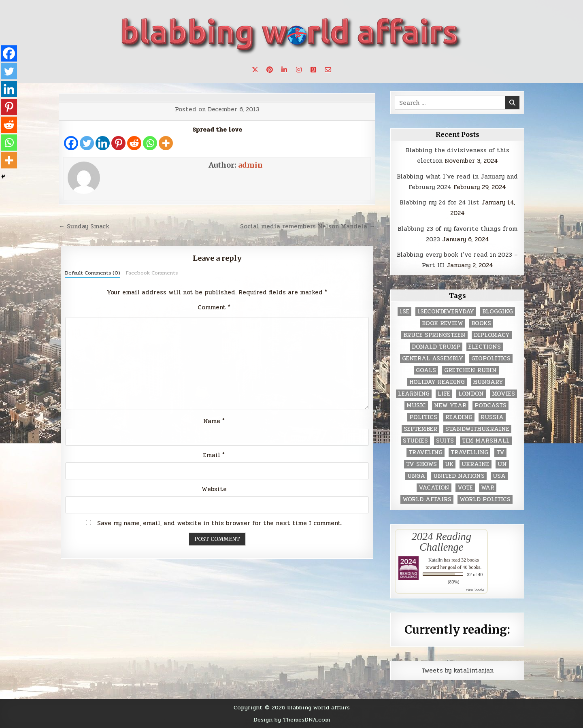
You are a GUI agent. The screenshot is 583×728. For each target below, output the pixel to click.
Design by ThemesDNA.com (292, 719)
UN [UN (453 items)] (502, 464)
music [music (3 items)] (416, 406)
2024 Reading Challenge (442, 542)
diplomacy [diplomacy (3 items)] (492, 335)
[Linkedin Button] (284, 70)
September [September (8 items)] (420, 429)
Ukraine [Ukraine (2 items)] (476, 464)
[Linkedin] (103, 143)
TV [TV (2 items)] (500, 452)
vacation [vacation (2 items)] (434, 488)
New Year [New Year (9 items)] (450, 406)
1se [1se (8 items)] (404, 312)
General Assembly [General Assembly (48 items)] (433, 359)
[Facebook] (71, 143)
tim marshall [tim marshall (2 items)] (486, 441)
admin (250, 165)
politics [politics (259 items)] (423, 417)
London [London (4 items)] (471, 394)
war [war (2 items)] (488, 488)
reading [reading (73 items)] (459, 417)
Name (214, 421)
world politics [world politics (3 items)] (485, 499)
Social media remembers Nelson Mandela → (308, 226)
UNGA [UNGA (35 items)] (416, 476)
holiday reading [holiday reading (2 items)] (437, 382)
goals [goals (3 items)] (426, 370)
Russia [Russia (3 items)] (492, 417)
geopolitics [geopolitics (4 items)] (491, 359)
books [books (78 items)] (481, 323)
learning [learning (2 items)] (414, 394)
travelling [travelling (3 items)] (469, 452)
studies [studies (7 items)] (415, 441)
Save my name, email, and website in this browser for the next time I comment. (220, 523)
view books (475, 589)
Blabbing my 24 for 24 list (439, 202)
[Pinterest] (118, 143)
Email (214, 455)
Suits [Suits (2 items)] (445, 441)
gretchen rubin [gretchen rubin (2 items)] (470, 370)
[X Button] (255, 70)
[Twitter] (87, 143)
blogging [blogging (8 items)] (498, 312)
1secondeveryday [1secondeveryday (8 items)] (446, 312)
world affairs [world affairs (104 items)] (427, 499)
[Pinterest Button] (270, 70)
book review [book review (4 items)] (443, 323)
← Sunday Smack (84, 226)
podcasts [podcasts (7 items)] (490, 406)
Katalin (435, 560)
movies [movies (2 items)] (503, 394)
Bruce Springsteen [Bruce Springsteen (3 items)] (434, 335)
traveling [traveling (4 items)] (426, 452)
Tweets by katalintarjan (457, 671)
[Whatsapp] (150, 143)
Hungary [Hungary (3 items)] (488, 382)
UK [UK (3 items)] (449, 464)
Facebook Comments (152, 273)
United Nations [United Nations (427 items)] (459, 476)
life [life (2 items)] (444, 394)
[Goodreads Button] (313, 70)
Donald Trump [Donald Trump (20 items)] (436, 347)
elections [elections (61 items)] (485, 347)
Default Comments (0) (93, 273)
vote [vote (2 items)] (465, 488)
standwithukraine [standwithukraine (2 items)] (477, 429)
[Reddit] (134, 143)
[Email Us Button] (328, 70)
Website (214, 489)
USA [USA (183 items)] (499, 476)
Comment (214, 307)
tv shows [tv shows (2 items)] (421, 464)
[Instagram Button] (299, 70)
